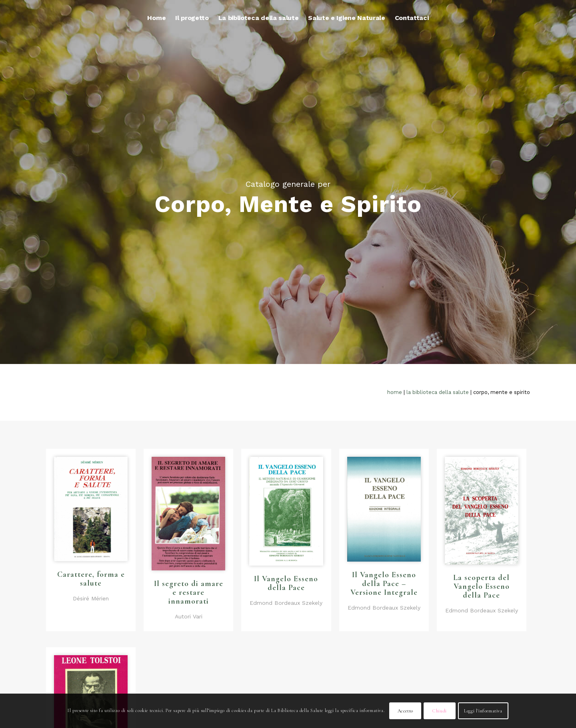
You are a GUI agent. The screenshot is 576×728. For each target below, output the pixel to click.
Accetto (405, 711)
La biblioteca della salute (438, 392)
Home (395, 392)
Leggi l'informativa (483, 711)
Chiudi (440, 711)
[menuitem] (156, 18)
